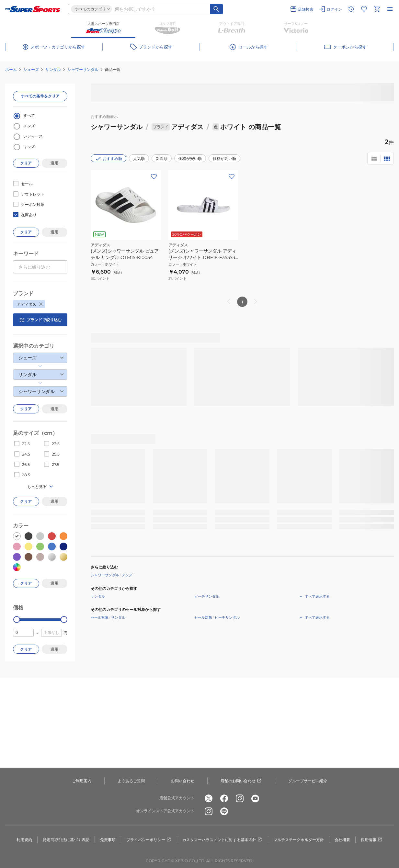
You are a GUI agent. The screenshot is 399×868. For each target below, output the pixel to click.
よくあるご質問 (131, 781)
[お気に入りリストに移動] (364, 9)
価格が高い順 (224, 158)
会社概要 (342, 840)
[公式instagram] (240, 798)
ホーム (11, 69)
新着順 (162, 158)
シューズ (31, 69)
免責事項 (108, 840)
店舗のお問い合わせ (241, 781)
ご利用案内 (82, 781)
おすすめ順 (108, 159)
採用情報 (372, 840)
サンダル (53, 69)
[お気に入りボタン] (154, 176)
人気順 (139, 158)
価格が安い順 (190, 158)
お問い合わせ (183, 781)
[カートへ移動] (377, 9)
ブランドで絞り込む (40, 320)
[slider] (17, 620)
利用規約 (24, 840)
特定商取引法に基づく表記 (66, 840)
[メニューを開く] (390, 9)
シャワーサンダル (83, 69)
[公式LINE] (224, 811)
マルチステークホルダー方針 (299, 840)
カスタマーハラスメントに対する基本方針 (222, 840)
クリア (26, 163)
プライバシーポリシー (149, 840)
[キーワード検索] (216, 9)
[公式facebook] (224, 798)
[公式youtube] (255, 798)
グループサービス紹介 (308, 781)
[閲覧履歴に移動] (351, 9)
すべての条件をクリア (40, 96)
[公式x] (209, 798)
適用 (54, 163)
